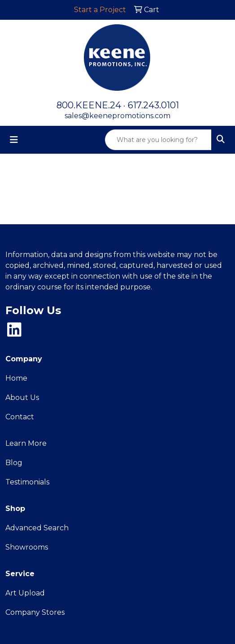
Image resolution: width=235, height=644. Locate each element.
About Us (22, 398)
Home (16, 378)
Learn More (26, 443)
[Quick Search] (158, 140)
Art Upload (25, 593)
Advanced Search (37, 528)
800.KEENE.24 (89, 105)
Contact (20, 417)
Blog (14, 463)
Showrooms (27, 547)
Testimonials (27, 482)
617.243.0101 (153, 105)
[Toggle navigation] (14, 140)
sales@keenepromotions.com (117, 116)
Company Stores (35, 612)
